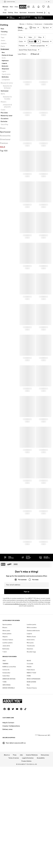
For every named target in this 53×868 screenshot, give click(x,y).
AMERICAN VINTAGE (9, 731)
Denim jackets (7, 685)
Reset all (46, 45)
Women (5, 7)
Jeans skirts (6, 698)
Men (11, 7)
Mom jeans (30, 694)
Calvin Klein (6, 728)
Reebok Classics (32, 740)
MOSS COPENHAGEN (34, 731)
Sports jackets (7, 676)
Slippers (5, 688)
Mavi (28, 737)
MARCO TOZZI (31, 725)
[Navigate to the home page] (14, 817)
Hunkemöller (48, 20)
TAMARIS (5, 715)
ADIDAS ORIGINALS (9, 740)
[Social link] (5, 825)
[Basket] (48, 7)
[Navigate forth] (45, 13)
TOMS (4, 734)
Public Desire (31, 722)
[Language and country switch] (48, 2)
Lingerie (29, 685)
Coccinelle (30, 715)
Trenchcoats (31, 698)
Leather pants (31, 676)
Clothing (30, 20)
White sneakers (32, 679)
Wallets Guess (31, 688)
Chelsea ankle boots (33, 682)
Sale (32, 33)
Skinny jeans (6, 682)
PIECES (29, 718)
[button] (34, 23)
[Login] (33, 7)
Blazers (5, 679)
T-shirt (5, 704)
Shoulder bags (31, 704)
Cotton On (6, 722)
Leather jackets (8, 694)
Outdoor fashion (8, 691)
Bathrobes (6, 701)
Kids (16, 7)
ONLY (4, 712)
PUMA (29, 728)
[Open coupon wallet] (28, 7)
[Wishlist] (43, 7)
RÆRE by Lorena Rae (9, 718)
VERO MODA (6, 737)
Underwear (38, 20)
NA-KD (29, 712)
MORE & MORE (31, 734)
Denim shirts (31, 691)
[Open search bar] (48, 13)
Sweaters (30, 701)
